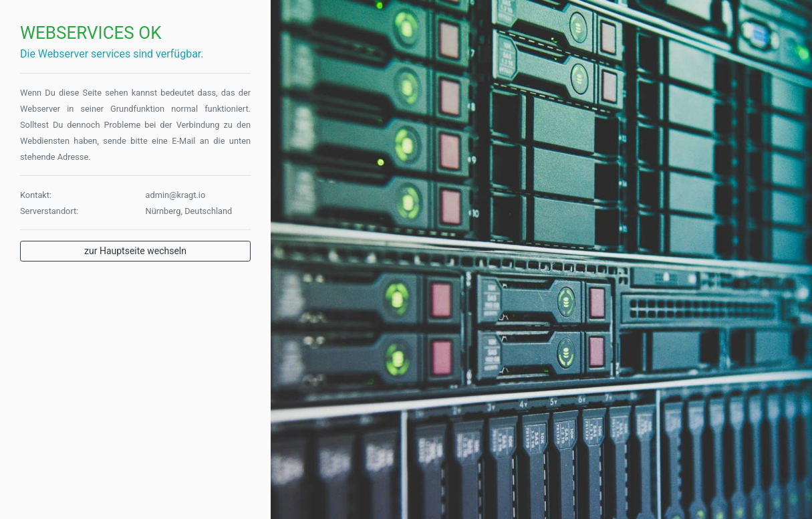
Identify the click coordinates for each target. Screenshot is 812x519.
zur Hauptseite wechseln (135, 251)
